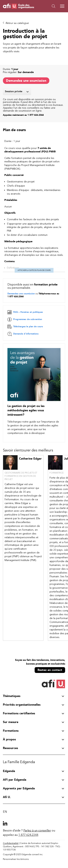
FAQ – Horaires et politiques (25, 312)
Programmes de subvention (25, 319)
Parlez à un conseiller (37, 830)
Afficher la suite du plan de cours (34, 270)
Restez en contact (50, 670)
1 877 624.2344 (28, 835)
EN (5, 812)
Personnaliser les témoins (16, 859)
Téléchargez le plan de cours (25, 327)
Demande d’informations (23, 334)
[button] (50, 6)
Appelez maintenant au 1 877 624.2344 (23, 115)
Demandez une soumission (26, 81)
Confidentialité (11, 843)
